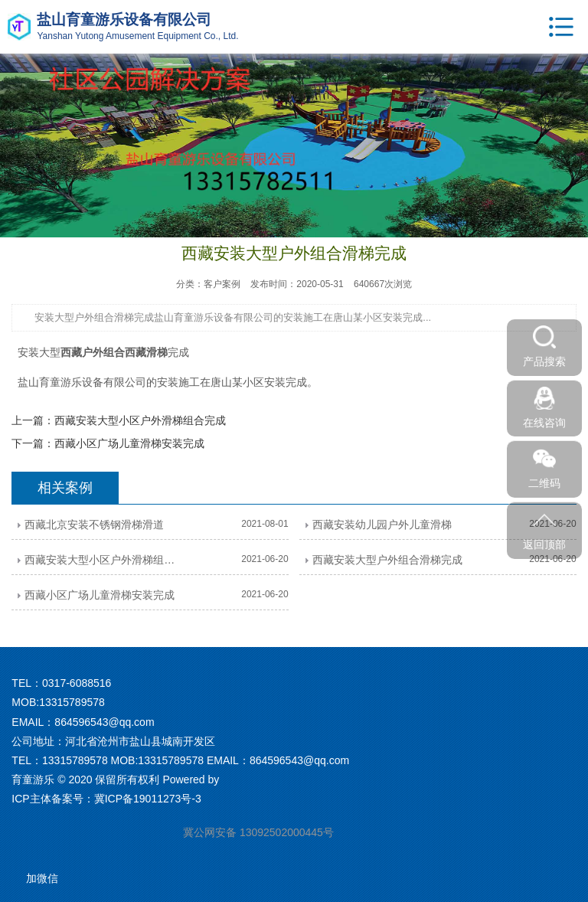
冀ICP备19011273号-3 (148, 799)
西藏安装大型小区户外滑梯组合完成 (140, 420)
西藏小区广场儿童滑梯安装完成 (129, 443)
